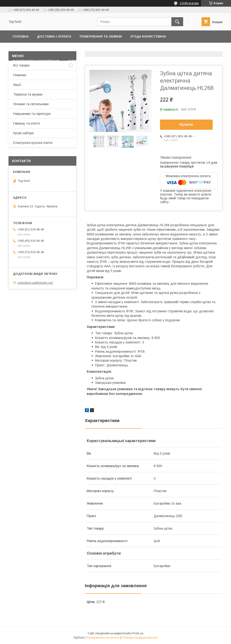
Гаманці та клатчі (27, 123)
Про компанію (204, 49)
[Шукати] (177, 22)
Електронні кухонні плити (33, 143)
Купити (186, 124)
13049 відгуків (189, 3)
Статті (123, 61)
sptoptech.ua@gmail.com (35, 283)
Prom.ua (138, 633)
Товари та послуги (117, 49)
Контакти (82, 49)
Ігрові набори (23, 133)
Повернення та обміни (101, 36)
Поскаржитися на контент (103, 638)
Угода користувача (148, 36)
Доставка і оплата (54, 36)
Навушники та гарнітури (32, 114)
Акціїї (17, 85)
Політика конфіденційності (39, 49)
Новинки (20, 75)
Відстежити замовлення (36, 61)
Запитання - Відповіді (88, 61)
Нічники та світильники (31, 104)
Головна (21, 36)
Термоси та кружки (28, 94)
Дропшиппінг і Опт (165, 49)
